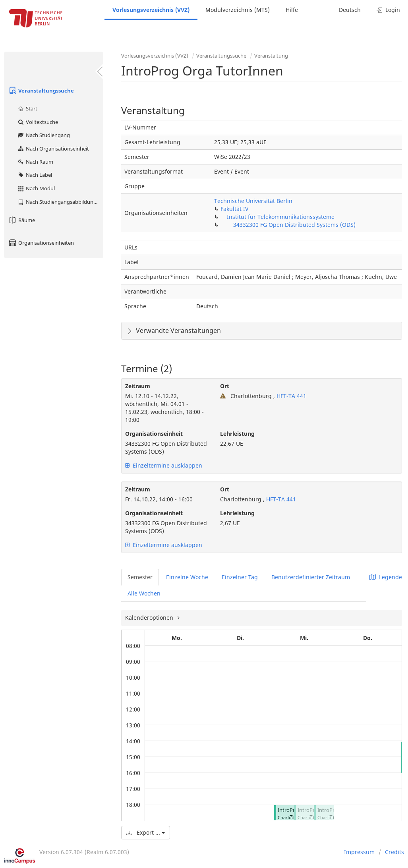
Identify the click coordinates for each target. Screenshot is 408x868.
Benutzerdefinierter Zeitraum (311, 577)
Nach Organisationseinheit (53, 149)
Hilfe (292, 10)
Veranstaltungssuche (41, 91)
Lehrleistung (237, 434)
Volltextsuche (38, 122)
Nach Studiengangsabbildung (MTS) (60, 202)
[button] (291, 816)
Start (27, 108)
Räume (21, 220)
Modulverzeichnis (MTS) (238, 10)
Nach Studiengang (44, 135)
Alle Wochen (144, 593)
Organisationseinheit (154, 434)
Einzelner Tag (240, 577)
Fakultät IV (234, 209)
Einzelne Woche (187, 577)
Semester (140, 577)
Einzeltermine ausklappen (164, 465)
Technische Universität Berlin (253, 201)
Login (388, 10)
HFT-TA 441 (291, 396)
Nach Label (35, 175)
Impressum (359, 852)
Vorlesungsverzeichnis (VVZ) (151, 10)
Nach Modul (36, 188)
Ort (225, 386)
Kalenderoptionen (150, 618)
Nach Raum (35, 162)
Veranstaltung (271, 56)
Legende (386, 577)
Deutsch (350, 10)
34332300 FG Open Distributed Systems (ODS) (294, 225)
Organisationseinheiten (41, 243)
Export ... (146, 832)
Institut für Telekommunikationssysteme (281, 217)
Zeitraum (138, 386)
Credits (394, 852)
